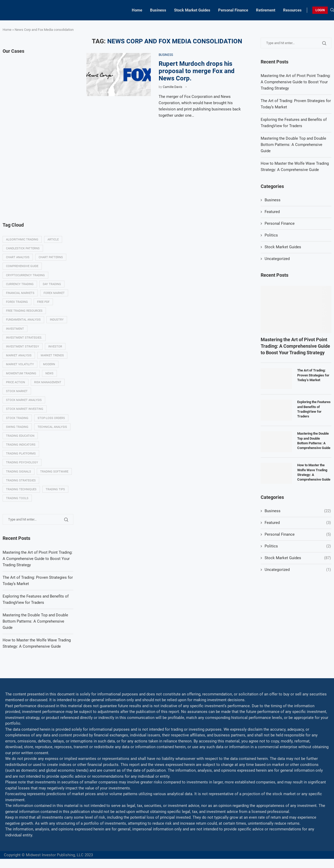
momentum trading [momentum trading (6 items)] (21, 373)
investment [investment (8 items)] (15, 329)
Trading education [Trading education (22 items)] (20, 436)
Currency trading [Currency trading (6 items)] (20, 284)
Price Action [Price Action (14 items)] (16, 382)
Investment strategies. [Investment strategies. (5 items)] (24, 338)
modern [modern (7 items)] (49, 364)
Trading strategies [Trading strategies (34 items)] (21, 480)
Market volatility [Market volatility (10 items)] (20, 364)
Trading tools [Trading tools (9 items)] (17, 498)
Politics (271, 235)
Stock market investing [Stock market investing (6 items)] (25, 409)
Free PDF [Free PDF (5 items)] (43, 302)
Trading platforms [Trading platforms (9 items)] (21, 454)
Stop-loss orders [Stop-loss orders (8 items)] (51, 418)
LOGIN (320, 10)
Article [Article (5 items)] (53, 240)
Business (158, 10)
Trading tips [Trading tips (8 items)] (55, 489)
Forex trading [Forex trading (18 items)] (17, 302)
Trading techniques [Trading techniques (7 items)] (21, 489)
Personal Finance (233, 10)
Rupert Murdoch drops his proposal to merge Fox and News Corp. (197, 71)
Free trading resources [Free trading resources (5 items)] (24, 311)
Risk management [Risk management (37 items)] (48, 382)
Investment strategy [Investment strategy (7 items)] (23, 347)
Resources (292, 10)
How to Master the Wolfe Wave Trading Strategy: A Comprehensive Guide (314, 472)
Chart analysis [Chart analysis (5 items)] (18, 257)
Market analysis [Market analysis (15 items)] (19, 355)
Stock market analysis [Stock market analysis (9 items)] (24, 400)
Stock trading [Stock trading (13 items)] (17, 418)
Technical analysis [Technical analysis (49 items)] (52, 427)
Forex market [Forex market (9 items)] (54, 293)
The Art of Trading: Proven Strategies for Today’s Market (313, 375)
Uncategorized (277, 259)
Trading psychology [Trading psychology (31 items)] (22, 462)
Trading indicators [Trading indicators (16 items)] (21, 445)
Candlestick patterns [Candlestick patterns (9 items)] (23, 248)
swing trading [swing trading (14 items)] (17, 427)
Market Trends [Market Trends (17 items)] (52, 355)
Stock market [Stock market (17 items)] (17, 391)
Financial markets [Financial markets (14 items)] (20, 293)
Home (137, 10)
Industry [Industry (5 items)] (57, 320)
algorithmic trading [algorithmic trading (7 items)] (22, 240)
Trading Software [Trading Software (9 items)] (54, 472)
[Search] (332, 10)
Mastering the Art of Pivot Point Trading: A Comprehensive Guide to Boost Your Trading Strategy (296, 82)
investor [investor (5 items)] (55, 347)
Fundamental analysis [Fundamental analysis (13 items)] (23, 320)
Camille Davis (172, 87)
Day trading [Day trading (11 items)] (52, 284)
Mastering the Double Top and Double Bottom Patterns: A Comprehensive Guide (293, 145)
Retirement (266, 10)
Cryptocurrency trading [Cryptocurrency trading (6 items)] (25, 275)
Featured (272, 212)
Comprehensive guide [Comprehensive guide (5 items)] (22, 266)
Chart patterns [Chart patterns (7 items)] (51, 257)
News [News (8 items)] (49, 373)
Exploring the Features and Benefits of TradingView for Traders (314, 409)
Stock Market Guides (192, 10)
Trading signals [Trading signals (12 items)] (19, 472)
